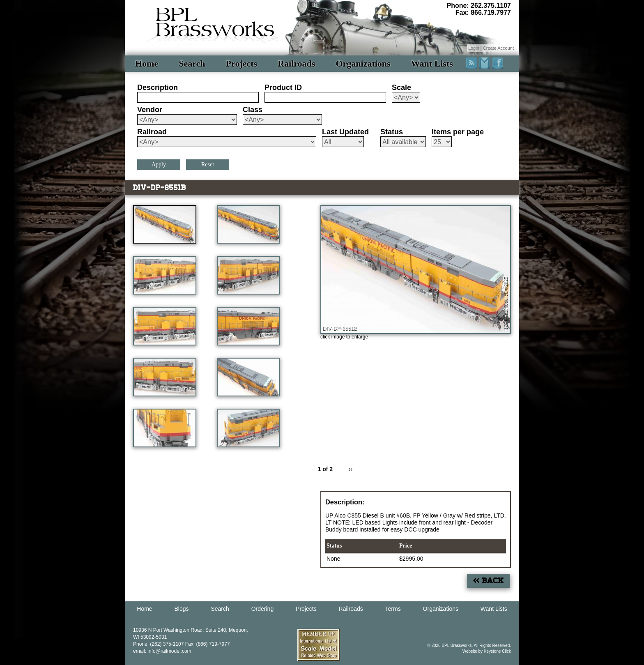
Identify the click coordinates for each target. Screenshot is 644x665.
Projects (242, 63)
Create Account (498, 48)
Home (147, 63)
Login (474, 48)
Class (253, 110)
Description (158, 87)
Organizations (363, 63)
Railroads (296, 63)
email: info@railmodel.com (162, 651)
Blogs (182, 609)
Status (392, 132)
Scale (401, 87)
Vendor (150, 110)
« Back (489, 581)
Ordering (262, 609)
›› (351, 469)
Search (192, 63)
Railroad (152, 132)
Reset (208, 165)
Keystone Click (497, 651)
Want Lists (432, 63)
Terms (393, 609)
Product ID (283, 87)
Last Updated (345, 132)
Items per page (458, 132)
